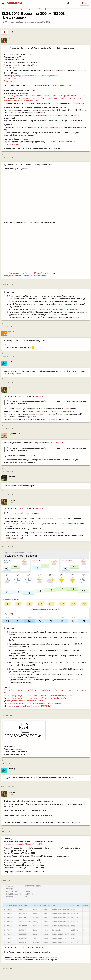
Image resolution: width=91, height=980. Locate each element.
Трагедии (19, 409)
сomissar (21, 947)
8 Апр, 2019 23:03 (7, 383)
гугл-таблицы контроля (63, 85)
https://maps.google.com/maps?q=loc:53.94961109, (28, 703)
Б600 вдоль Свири (14, 538)
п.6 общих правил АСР (35, 411)
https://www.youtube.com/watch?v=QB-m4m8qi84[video (28, 273)
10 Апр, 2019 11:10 (7, 547)
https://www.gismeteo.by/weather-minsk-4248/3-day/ (29, 706)
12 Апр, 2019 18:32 (8, 763)
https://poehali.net (12, 144)
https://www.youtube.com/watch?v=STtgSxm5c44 (46, 249)
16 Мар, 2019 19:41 (7, 157)
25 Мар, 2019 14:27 (8, 326)
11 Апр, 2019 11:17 (7, 715)
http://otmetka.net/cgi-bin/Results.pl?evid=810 (53, 115)
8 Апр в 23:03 (39, 396)
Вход (85, 3)
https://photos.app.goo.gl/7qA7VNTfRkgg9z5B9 (57, 309)
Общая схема (10, 78)
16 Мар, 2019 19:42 (8, 285)
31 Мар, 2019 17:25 (8, 357)
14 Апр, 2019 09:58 (8, 831)
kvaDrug (12, 362)
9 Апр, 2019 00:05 (7, 428)
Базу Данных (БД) (77, 103)
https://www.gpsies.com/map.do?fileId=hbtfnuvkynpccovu (33, 76)
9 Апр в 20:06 (39, 508)
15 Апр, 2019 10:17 (7, 881)
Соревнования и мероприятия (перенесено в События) (24, 9)
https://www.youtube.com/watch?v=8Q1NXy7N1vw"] (26, 276)
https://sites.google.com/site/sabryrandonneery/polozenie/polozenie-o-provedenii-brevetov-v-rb (45, 95)
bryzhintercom (14, 434)
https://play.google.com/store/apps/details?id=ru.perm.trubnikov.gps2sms (37, 698)
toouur (11, 332)
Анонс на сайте (11, 81)
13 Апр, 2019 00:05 (8, 787)
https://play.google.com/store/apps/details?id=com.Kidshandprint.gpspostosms (40, 695)
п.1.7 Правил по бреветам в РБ (60, 411)
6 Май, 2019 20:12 (43, 22)
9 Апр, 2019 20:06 (7, 495)
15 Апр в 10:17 (40, 947)
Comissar (31, 22)
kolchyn (12, 477)
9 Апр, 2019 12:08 (7, 471)
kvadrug (21, 396)
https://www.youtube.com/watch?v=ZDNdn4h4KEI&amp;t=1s (46, 195)
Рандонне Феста (67, 523)
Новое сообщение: (18, 22)
